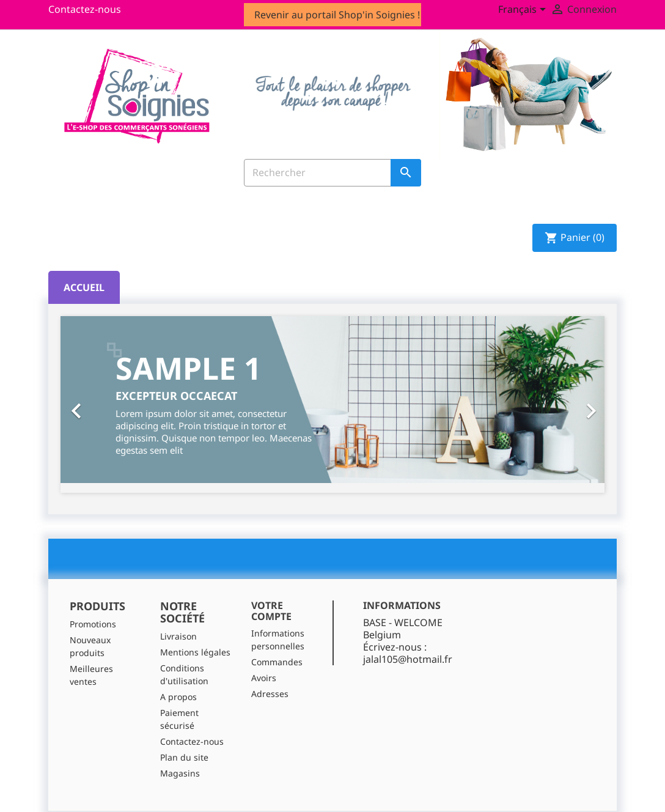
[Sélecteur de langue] (524, 10)
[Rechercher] (332, 173)
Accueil (84, 287)
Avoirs (264, 678)
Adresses (270, 694)
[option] (332, 400)
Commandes (277, 662)
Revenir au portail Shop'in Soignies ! (337, 15)
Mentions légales (195, 652)
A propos (178, 697)
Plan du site (184, 757)
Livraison (178, 636)
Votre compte (271, 611)
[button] (101, 404)
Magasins (180, 773)
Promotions (93, 624)
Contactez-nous (85, 9)
